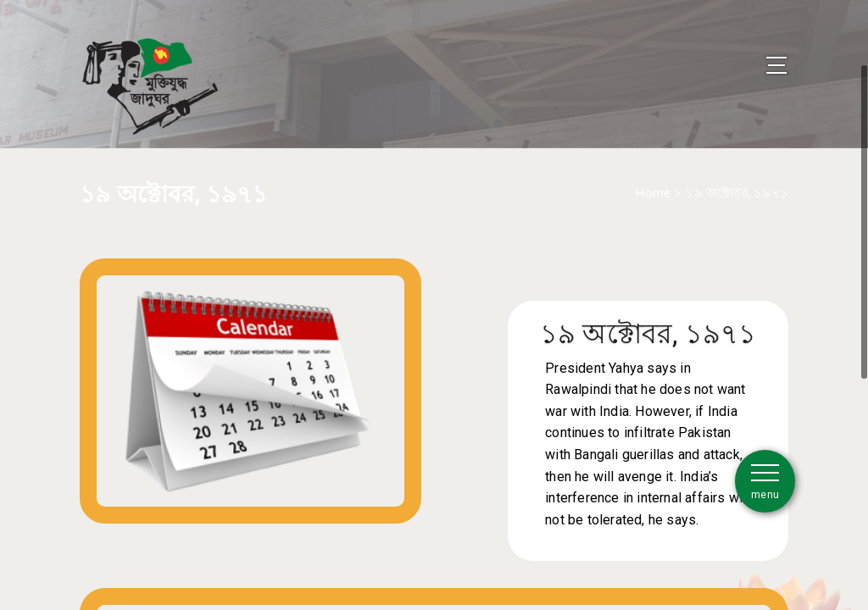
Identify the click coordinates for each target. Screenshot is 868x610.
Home (653, 172)
